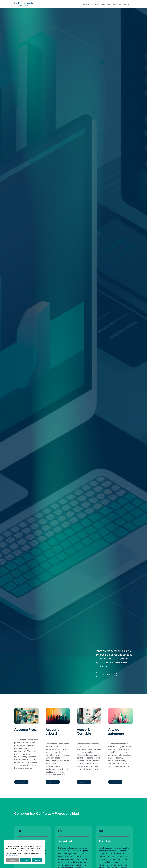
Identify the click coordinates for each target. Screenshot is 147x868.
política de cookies (12, 856)
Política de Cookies (117, 819)
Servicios (87, 4)
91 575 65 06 (87, 814)
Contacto (128, 4)
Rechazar (26, 860)
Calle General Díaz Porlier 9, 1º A (57, 817)
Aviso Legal (114, 814)
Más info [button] (21, 155)
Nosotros (105, 4)
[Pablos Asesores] (24, 4)
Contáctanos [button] (23, 332)
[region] (24, 852)
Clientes (117, 4)
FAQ (96, 4)
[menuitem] (88, 4)
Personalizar (13, 860)
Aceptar (37, 860)
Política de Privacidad (118, 817)
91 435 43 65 (87, 817)
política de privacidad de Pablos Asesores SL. (112, 702)
